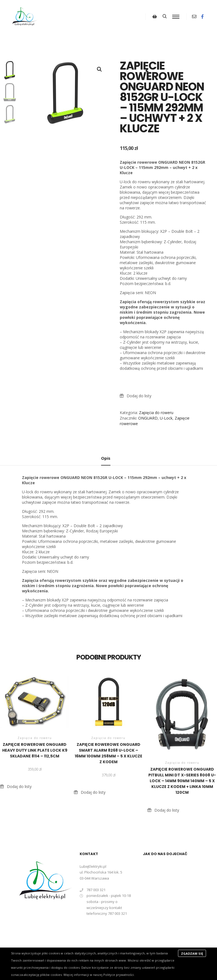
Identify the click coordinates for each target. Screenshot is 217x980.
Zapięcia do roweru (156, 413)
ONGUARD (148, 418)
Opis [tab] (106, 458)
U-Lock (166, 418)
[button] (99, 69)
